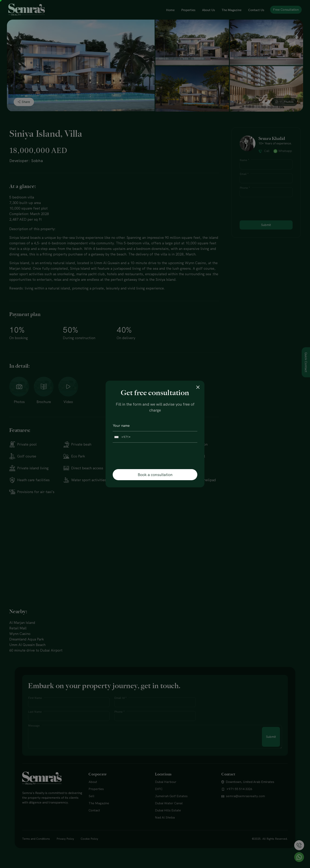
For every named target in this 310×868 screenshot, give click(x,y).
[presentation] (140, 455)
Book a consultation (155, 475)
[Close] (198, 387)
